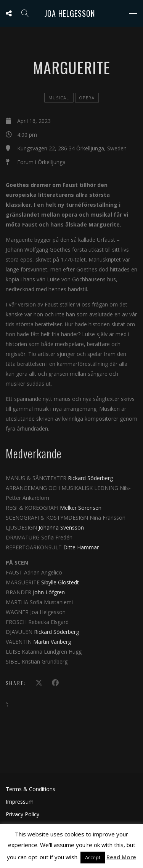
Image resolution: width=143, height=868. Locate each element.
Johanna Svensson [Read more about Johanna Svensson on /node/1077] (60, 527)
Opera (87, 98)
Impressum (20, 802)
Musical (59, 98)
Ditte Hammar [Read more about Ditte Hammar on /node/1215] (81, 547)
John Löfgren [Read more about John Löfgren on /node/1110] (49, 592)
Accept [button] (93, 857)
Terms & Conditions (31, 789)
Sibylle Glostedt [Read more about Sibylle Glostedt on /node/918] (60, 582)
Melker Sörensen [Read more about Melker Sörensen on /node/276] (81, 508)
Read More (121, 857)
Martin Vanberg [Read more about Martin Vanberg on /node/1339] (52, 642)
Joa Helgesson (70, 13)
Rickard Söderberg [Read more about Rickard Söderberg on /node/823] (90, 478)
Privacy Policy (22, 814)
